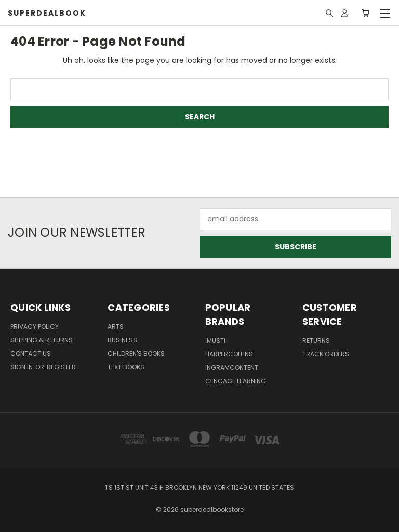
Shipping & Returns (42, 340)
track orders (326, 354)
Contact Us (31, 354)
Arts (116, 327)
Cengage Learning (236, 381)
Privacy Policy (35, 327)
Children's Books (136, 354)
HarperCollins (229, 354)
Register (61, 367)
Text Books (126, 367)
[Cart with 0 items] (365, 13)
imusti (215, 341)
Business (122, 340)
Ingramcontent (232, 368)
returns (316, 341)
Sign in (22, 367)
